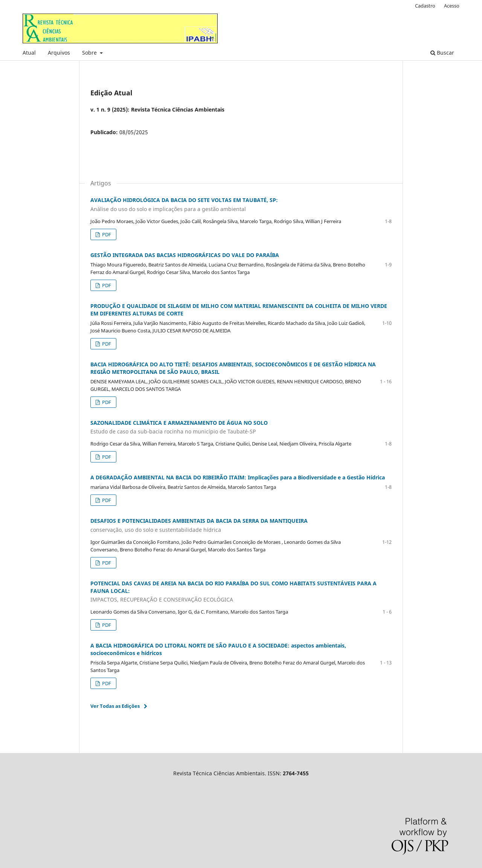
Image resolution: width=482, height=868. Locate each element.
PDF (106, 234)
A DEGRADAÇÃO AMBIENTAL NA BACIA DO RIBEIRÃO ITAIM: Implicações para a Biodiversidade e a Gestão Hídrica (238, 477)
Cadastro (425, 6)
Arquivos (59, 53)
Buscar (442, 53)
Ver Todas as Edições (115, 706)
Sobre (90, 53)
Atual (29, 53)
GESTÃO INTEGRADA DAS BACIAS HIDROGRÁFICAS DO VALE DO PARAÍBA (185, 255)
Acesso (452, 6)
